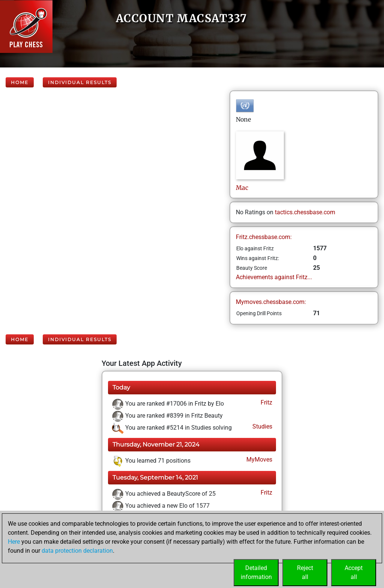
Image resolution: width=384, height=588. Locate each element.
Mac (243, 188)
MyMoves (259, 459)
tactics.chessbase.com (305, 212)
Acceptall (354, 572)
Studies (262, 426)
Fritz (266, 402)
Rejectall (305, 572)
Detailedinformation (256, 572)
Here (14, 542)
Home (20, 82)
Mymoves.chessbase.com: (271, 302)
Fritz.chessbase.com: (264, 237)
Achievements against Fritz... (274, 277)
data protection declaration (77, 551)
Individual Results (80, 82)
